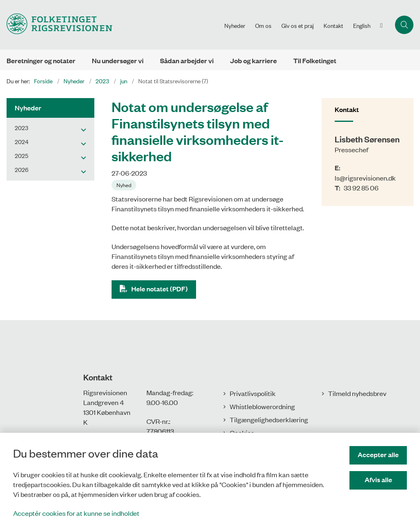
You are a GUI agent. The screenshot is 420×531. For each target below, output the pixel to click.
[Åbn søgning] (404, 25)
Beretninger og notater (41, 61)
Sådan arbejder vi (187, 61)
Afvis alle (378, 480)
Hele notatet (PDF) (160, 289)
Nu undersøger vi (118, 61)
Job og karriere (253, 61)
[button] (81, 129)
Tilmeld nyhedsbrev (357, 393)
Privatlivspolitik (253, 393)
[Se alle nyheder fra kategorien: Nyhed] (125, 184)
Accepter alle (378, 454)
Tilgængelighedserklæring (269, 419)
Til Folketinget (315, 61)
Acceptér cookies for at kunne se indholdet (76, 513)
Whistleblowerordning (262, 406)
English (362, 25)
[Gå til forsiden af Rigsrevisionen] (56, 25)
